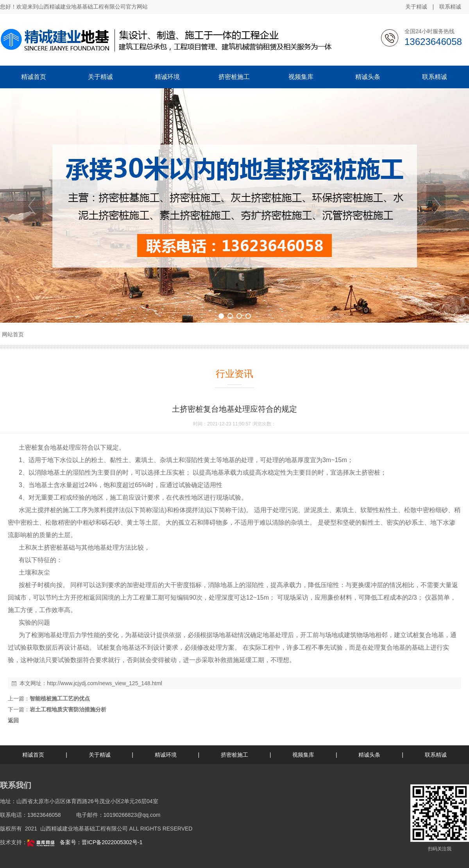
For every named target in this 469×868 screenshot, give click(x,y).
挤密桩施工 (234, 755)
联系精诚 (450, 7)
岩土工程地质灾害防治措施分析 (68, 709)
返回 (13, 720)
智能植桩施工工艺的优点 (60, 698)
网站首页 (13, 334)
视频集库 (303, 755)
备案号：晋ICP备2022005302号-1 (101, 842)
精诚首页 (33, 755)
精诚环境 (166, 755)
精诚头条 (369, 755)
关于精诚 (416, 7)
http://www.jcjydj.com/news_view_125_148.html (105, 683)
